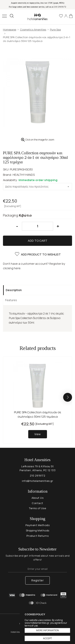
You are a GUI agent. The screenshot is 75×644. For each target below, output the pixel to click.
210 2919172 (38, 476)
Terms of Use (37, 508)
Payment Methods (38, 525)
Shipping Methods (38, 530)
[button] (68, 397)
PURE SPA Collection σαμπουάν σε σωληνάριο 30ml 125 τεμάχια (38, 414)
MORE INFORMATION (47, 630)
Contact (37, 503)
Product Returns (38, 536)
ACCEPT (47, 638)
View (38, 434)
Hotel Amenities (37, 17)
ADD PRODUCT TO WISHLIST (37, 255)
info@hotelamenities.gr (37, 481)
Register (37, 580)
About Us (37, 498)
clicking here (12, 268)
